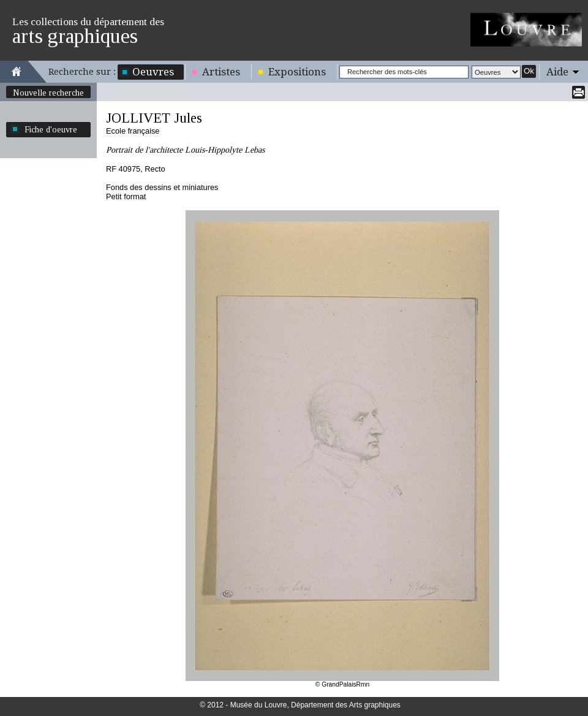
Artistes (221, 72)
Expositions (297, 72)
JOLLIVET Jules (154, 118)
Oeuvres (153, 72)
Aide (557, 72)
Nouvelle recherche (48, 93)
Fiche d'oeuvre (51, 129)
